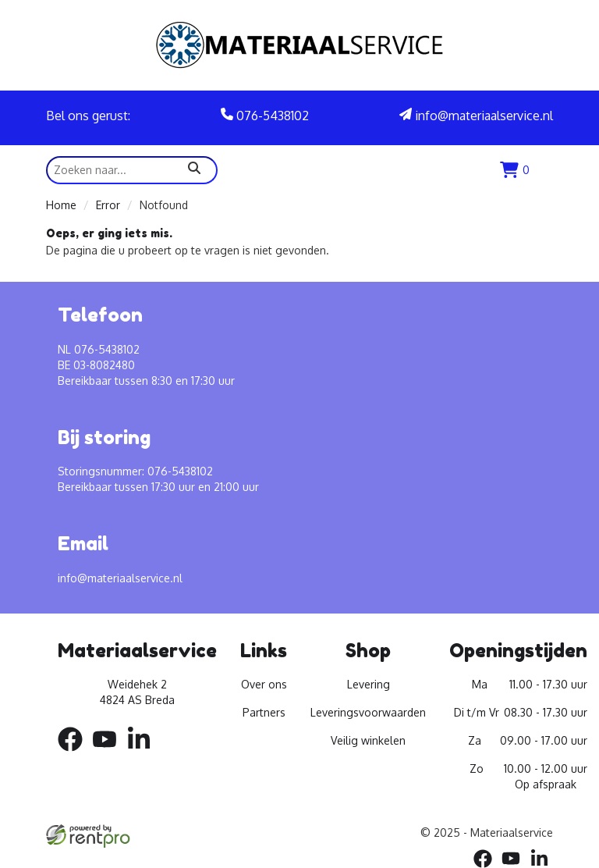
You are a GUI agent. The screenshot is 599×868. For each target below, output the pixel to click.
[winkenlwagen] (515, 170)
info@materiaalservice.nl (476, 116)
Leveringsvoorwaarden (368, 712)
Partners (264, 712)
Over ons (264, 684)
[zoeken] (194, 170)
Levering (369, 684)
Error (108, 205)
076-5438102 (265, 116)
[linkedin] (144, 754)
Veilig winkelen (368, 740)
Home (61, 205)
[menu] (545, 170)
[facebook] (75, 754)
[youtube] (109, 754)
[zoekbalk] (132, 170)
